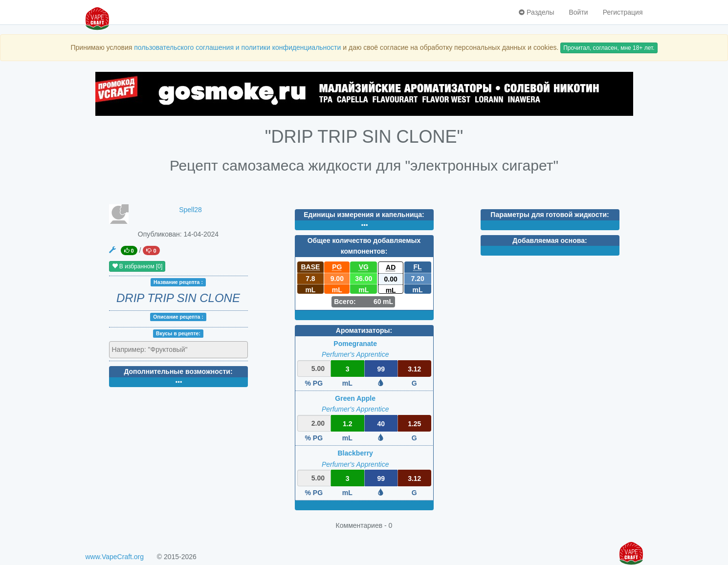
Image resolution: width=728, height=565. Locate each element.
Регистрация (623, 12)
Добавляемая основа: (550, 240)
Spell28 (190, 210)
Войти (578, 12)
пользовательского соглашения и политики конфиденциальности (237, 47)
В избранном (137, 266)
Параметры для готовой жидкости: (550, 215)
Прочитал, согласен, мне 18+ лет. (609, 48)
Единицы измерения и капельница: (364, 215)
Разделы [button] (536, 12)
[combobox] (178, 350)
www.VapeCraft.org (115, 557)
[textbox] (155, 349)
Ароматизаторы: (364, 330)
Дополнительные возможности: (178, 371)
